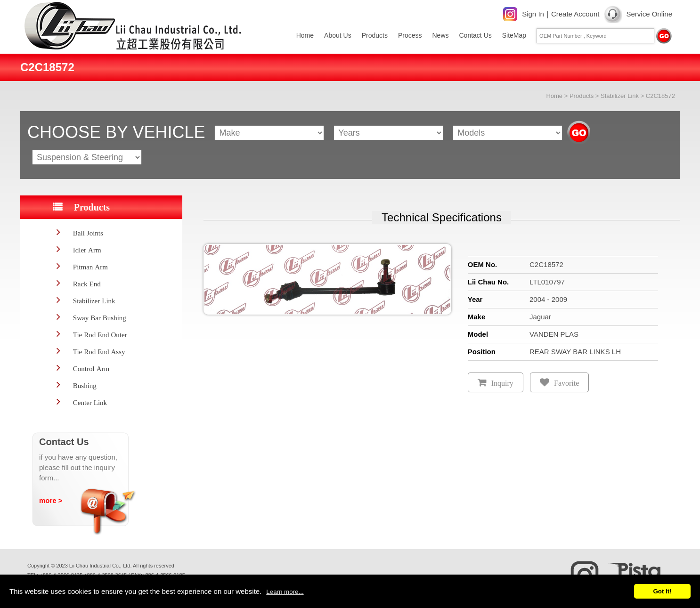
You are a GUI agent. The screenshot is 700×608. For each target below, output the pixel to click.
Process (410, 35)
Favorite (566, 383)
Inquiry (502, 383)
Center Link (90, 402)
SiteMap (514, 35)
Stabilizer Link (620, 96)
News (440, 35)
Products (375, 35)
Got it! (662, 591)
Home (305, 35)
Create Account (575, 14)
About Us (338, 35)
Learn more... (285, 592)
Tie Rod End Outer (100, 335)
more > (51, 500)
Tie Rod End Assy (99, 352)
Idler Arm (87, 250)
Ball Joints (88, 233)
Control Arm (91, 369)
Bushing (85, 385)
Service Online (649, 14)
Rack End (87, 284)
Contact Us (476, 35)
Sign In (533, 14)
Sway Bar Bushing (100, 318)
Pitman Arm (90, 267)
